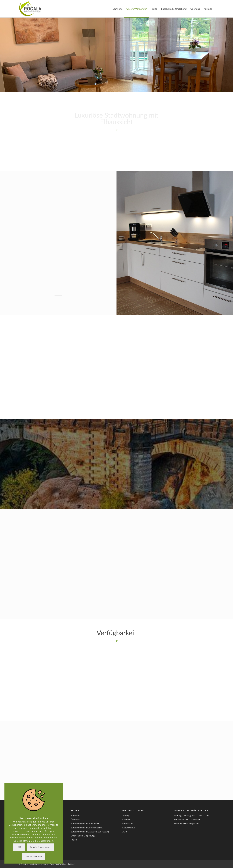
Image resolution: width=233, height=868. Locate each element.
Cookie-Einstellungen (41, 847)
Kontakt (126, 820)
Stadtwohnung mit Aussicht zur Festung (90, 832)
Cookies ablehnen (34, 856)
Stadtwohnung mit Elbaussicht (86, 824)
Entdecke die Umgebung (83, 836)
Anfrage (126, 815)
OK (19, 847)
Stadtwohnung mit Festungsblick (87, 828)
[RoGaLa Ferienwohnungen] (30, 9)
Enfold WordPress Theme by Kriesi (62, 864)
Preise (74, 840)
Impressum (128, 824)
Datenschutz (128, 828)
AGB (125, 832)
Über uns (75, 820)
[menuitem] (117, 9)
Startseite (75, 815)
